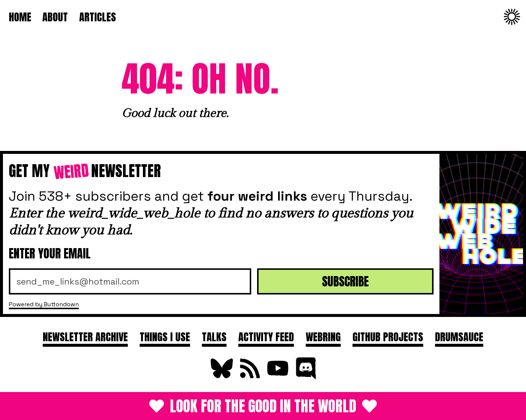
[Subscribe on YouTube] (277, 376)
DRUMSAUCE (459, 337)
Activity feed (266, 337)
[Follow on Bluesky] (221, 376)
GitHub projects (388, 337)
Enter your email (50, 253)
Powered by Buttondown (44, 304)
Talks (214, 337)
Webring (323, 337)
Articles (98, 17)
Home (20, 17)
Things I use (165, 337)
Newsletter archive (85, 337)
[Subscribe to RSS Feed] (249, 376)
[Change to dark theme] (512, 17)
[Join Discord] (305, 376)
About (55, 17)
